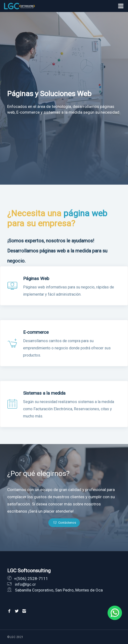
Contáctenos (65, 523)
